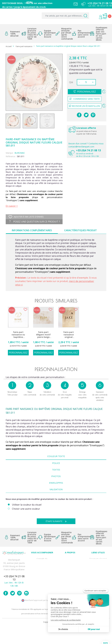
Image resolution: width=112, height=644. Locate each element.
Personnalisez (86, 92)
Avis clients (70, 558)
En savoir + (12, 206)
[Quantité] (86, 82)
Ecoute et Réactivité (70, 571)
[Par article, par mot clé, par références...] (65, 16)
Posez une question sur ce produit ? (35, 222)
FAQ (42, 565)
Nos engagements (70, 568)
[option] (18, 333)
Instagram (26, 611)
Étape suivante (57, 521)
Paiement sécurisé (98, 558)
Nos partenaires (70, 574)
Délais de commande (98, 581)
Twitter (13, 611)
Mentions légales (98, 561)
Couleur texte (56, 456)
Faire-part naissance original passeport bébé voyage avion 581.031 (69, 335)
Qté (71, 82)
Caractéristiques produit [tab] (80, 230)
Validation (56, 489)
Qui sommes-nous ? (70, 561)
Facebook (6, 611)
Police (56, 463)
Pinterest (93, 115)
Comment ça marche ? (70, 565)
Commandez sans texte (85, 99)
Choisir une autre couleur (26, 509)
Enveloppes (56, 483)
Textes (56, 470)
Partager (79, 115)
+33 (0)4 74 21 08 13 (88, 150)
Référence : (11, 156)
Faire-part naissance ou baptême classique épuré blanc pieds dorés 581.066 (18, 335)
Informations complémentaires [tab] (32, 230)
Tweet (86, 115)
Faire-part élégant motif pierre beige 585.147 (43, 335)
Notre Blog (70, 577)
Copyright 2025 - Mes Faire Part (56, 639)
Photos (56, 476)
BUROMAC (20, 153)
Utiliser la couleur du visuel (27, 505)
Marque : (10, 153)
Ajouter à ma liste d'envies (26, 217)
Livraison (98, 565)
